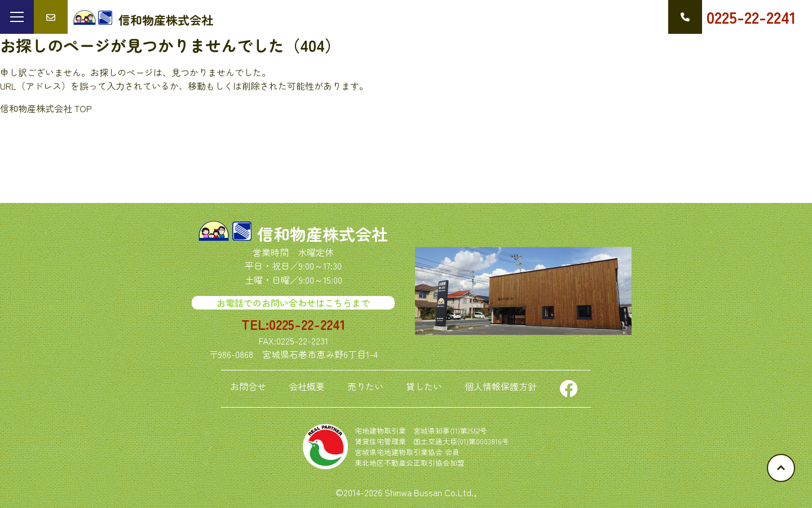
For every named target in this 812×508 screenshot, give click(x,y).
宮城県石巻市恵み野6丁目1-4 (320, 354)
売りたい (365, 386)
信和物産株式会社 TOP (46, 108)
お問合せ (248, 386)
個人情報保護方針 (501, 386)
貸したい (424, 386)
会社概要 (307, 386)
